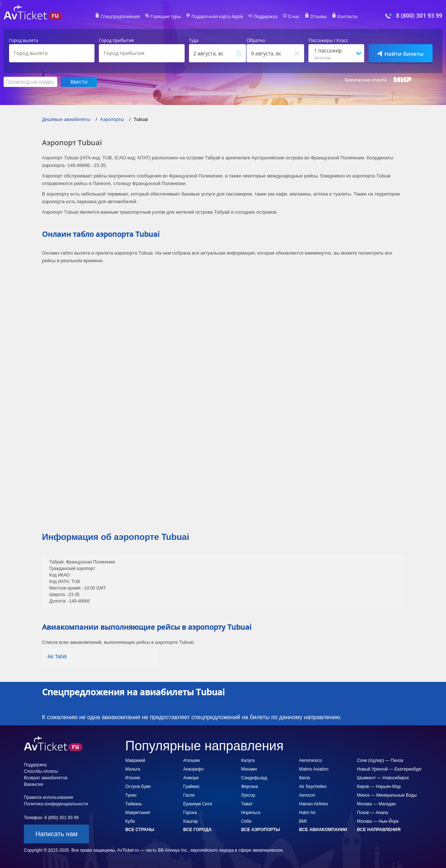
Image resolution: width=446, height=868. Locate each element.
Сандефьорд (254, 778)
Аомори (191, 778)
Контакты (348, 17)
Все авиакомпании (323, 830)
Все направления (379, 830)
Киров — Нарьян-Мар (379, 787)
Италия (133, 778)
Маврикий (135, 760)
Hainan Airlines (314, 804)
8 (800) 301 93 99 (419, 16)
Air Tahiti (57, 657)
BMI (303, 821)
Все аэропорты (260, 830)
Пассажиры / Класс (328, 41)
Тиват (247, 804)
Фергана (250, 787)
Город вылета (24, 41)
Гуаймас (192, 787)
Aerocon (307, 795)
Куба (130, 821)
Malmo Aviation (314, 769)
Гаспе (189, 795)
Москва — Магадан (376, 804)
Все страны (140, 830)
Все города (197, 830)
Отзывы (319, 17)
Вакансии (33, 784)
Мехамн (249, 769)
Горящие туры (166, 17)
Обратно (256, 41)
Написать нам (56, 834)
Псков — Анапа (373, 813)
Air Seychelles (313, 787)
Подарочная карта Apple (217, 17)
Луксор (248, 795)
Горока (190, 813)
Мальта (133, 769)
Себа (246, 821)
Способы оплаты (41, 771)
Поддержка (266, 17)
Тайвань (134, 804)
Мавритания (138, 813)
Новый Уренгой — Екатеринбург (389, 769)
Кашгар (191, 821)
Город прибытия (116, 41)
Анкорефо (193, 769)
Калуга (248, 760)
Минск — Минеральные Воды (387, 795)
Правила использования (49, 797)
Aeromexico (310, 760)
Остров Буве (138, 787)
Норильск (251, 813)
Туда (194, 41)
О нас (294, 17)
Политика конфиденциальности (56, 804)
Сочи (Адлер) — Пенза (380, 760)
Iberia (304, 778)
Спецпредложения (120, 17)
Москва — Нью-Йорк (378, 821)
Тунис (131, 795)
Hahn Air (307, 813)
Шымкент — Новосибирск (383, 778)
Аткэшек (192, 760)
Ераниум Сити (198, 804)
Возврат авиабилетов (46, 778)
